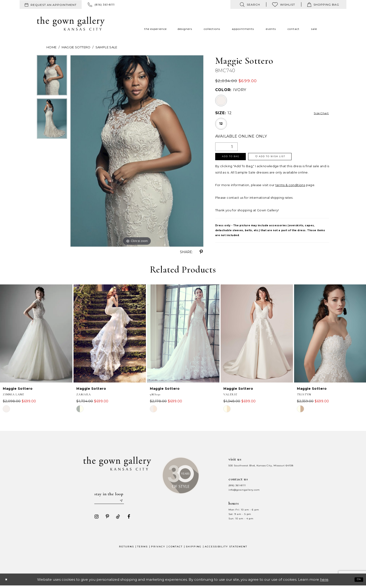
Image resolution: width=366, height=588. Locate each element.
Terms (143, 549)
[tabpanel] (52, 77)
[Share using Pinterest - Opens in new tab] (201, 252)
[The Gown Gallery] (71, 24)
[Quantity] (226, 147)
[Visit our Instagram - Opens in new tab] (95, 519)
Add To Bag (237, 159)
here (324, 582)
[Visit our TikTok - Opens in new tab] (116, 519)
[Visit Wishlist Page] (284, 4)
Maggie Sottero (76, 47)
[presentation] (36, 333)
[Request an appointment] (51, 5)
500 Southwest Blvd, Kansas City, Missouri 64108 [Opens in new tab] (261, 466)
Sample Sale (106, 47)
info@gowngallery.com (244, 490)
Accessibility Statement (226, 549)
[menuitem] (51, 5)
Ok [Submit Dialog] (357, 582)
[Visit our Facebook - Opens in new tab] (127, 519)
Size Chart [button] (318, 113)
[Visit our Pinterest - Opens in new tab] (105, 519)
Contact (176, 549)
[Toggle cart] (323, 4)
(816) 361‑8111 (237, 485)
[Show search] (250, 4)
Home (51, 47)
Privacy (158, 549)
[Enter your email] (113, 502)
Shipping (194, 549)
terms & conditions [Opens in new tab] (290, 188)
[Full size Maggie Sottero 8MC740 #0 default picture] (137, 151)
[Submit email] (129, 502)
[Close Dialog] (7, 582)
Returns (127, 549)
